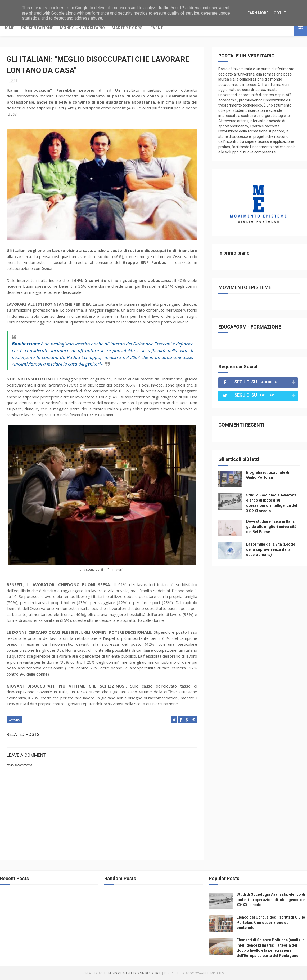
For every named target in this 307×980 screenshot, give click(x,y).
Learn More (257, 13)
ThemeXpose (112, 973)
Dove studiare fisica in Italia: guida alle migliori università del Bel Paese (271, 527)
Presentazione (37, 28)
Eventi (157, 28)
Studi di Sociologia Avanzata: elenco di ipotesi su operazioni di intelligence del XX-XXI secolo (271, 900)
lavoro (14, 720)
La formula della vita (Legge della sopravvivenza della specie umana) (271, 549)
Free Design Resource (143, 973)
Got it (280, 13)
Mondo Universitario (83, 28)
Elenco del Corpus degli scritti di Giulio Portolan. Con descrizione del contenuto (271, 922)
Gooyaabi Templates (207, 973)
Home (9, 28)
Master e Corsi (128, 28)
